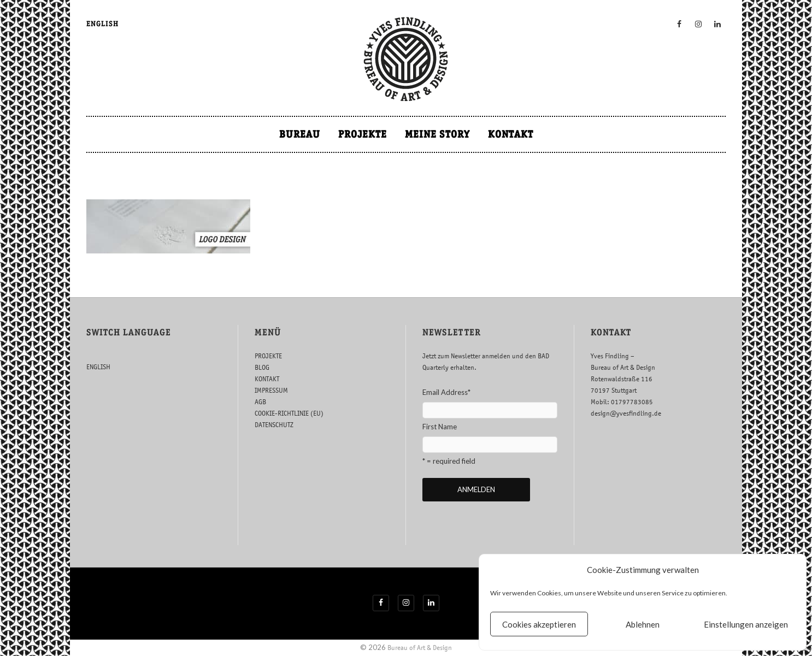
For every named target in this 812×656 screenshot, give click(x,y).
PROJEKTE (363, 134)
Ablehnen (643, 624)
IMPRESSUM (271, 390)
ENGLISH (102, 24)
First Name (440, 427)
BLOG (262, 367)
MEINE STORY (437, 134)
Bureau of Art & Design (420, 648)
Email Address (446, 392)
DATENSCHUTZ (274, 425)
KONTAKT (511, 134)
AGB (260, 402)
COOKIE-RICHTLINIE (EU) (289, 413)
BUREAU (300, 134)
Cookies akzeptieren (539, 624)
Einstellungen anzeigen (746, 624)
